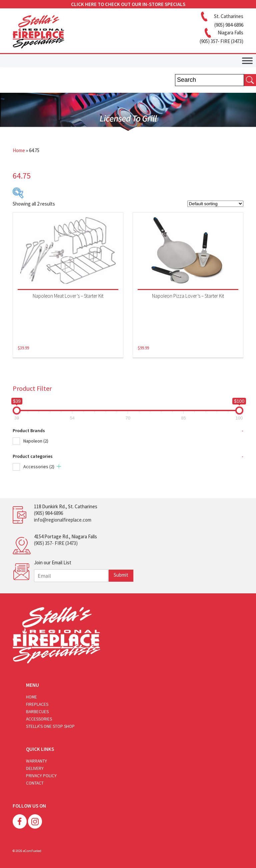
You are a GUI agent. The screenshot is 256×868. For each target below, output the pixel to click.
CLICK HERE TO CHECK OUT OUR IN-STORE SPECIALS (128, 4)
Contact (35, 783)
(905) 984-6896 (48, 513)
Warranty (36, 761)
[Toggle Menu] (247, 61)
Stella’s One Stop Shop (50, 726)
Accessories (39, 467)
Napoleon (36, 441)
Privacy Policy (41, 776)
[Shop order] (215, 204)
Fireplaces (37, 704)
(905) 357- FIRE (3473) (56, 543)
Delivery (35, 768)
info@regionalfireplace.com (63, 520)
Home (19, 150)
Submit (121, 575)
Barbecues (37, 712)
